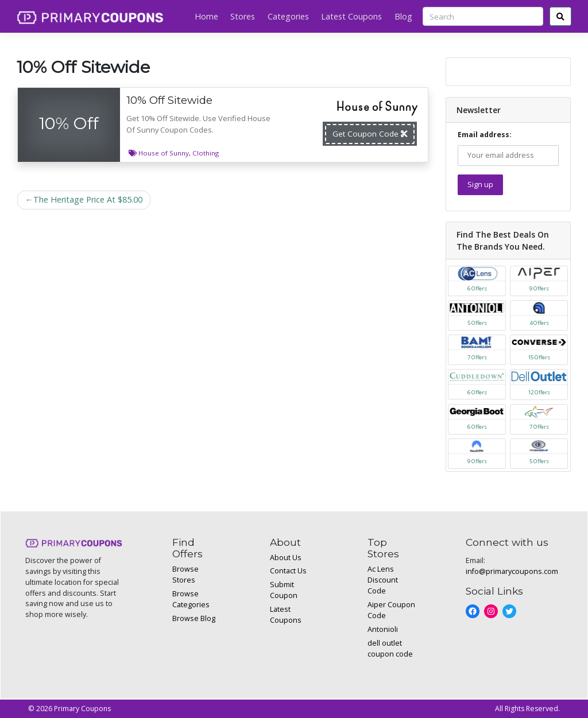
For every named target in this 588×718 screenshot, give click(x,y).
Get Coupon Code (370, 134)
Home (206, 16)
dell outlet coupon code (390, 649)
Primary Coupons (82, 709)
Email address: (508, 148)
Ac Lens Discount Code (383, 580)
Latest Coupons (351, 16)
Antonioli (383, 629)
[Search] (483, 16)
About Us (286, 558)
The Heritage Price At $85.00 (88, 199)
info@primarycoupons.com (512, 571)
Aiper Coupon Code (391, 610)
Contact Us (288, 571)
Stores (243, 16)
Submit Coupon (284, 590)
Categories (288, 16)
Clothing (206, 153)
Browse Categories (191, 599)
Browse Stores (185, 575)
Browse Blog (194, 618)
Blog (403, 16)
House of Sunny (164, 153)
